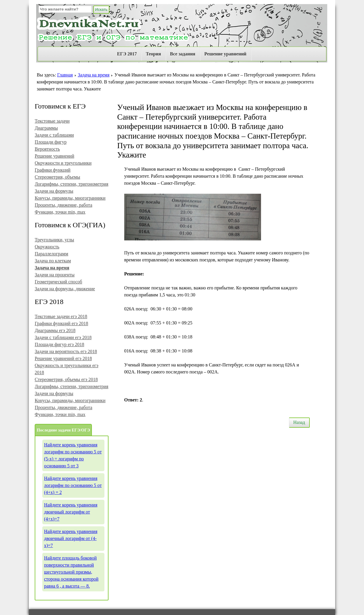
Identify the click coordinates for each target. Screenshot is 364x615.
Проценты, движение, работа (63, 205)
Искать (101, 9)
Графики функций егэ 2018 (61, 323)
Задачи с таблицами (54, 135)
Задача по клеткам (53, 261)
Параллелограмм (51, 254)
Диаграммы (46, 128)
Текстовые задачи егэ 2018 (61, 316)
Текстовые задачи (52, 121)
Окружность (47, 247)
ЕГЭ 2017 (127, 54)
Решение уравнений (225, 54)
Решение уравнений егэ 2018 (63, 358)
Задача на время (94, 75)
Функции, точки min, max (60, 212)
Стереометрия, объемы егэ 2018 (66, 379)
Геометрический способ (58, 282)
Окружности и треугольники (63, 163)
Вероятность (47, 149)
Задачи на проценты (55, 275)
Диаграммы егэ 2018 (55, 330)
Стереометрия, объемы (57, 177)
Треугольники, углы (54, 240)
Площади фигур (51, 142)
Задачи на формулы (54, 191)
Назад (299, 422)
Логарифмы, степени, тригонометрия (71, 184)
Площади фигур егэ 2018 (60, 344)
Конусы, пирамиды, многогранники (70, 198)
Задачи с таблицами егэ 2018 (63, 337)
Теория (153, 54)
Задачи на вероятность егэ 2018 (66, 351)
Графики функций (53, 170)
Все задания (183, 54)
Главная (65, 75)
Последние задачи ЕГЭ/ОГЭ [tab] (63, 430)
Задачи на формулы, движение (65, 289)
